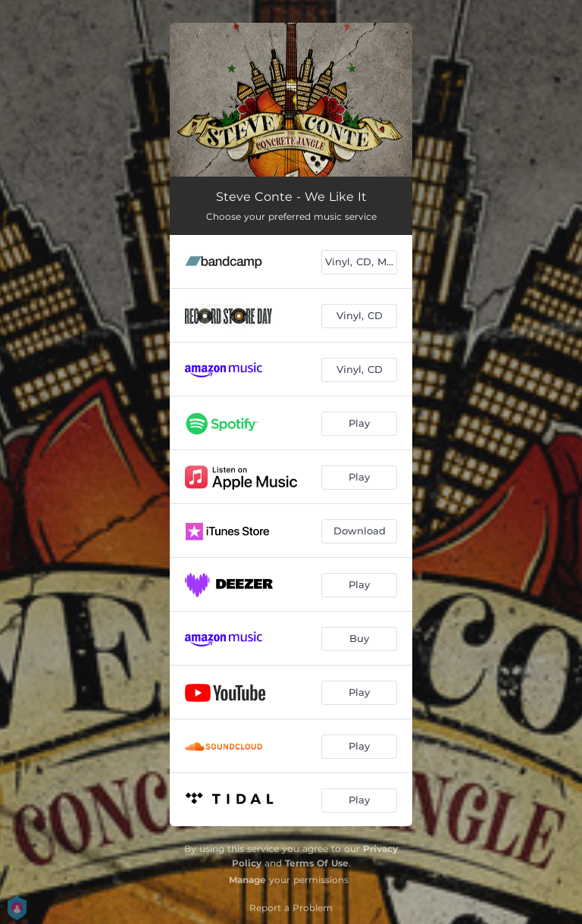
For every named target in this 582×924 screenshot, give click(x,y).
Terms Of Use (317, 863)
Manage (247, 880)
